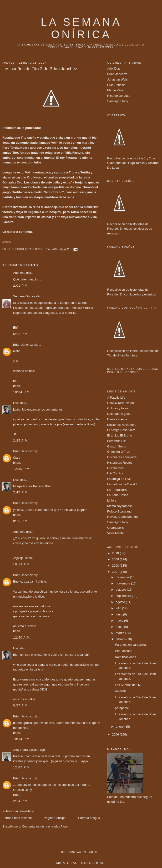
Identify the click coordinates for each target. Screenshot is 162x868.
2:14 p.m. (21, 801)
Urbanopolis (115, 528)
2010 (116, 553)
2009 (116, 559)
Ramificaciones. (126, 657)
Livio (16, 403)
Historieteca (115, 468)
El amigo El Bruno (120, 435)
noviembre (123, 583)
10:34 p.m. (22, 392)
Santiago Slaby (118, 101)
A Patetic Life (116, 398)
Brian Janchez (23, 345)
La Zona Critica (118, 495)
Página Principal (55, 818)
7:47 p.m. (21, 492)
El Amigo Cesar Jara (121, 430)
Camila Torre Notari (121, 403)
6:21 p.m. (21, 334)
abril (119, 627)
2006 (116, 734)
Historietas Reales (120, 463)
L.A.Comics (115, 473)
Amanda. (121, 691)
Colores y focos (118, 408)
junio (119, 614)
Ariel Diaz (114, 69)
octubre (121, 590)
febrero (121, 639)
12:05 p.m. (22, 767)
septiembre (124, 596)
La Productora (117, 490)
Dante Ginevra (117, 419)
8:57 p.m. (21, 705)
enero (120, 727)
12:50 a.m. (22, 637)
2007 (116, 572)
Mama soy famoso (120, 506)
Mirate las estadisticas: (81, 863)
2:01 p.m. (21, 286)
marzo (121, 633)
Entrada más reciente (17, 818)
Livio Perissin (116, 85)
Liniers (112, 500)
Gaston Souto (117, 446)
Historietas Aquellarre (122, 457)
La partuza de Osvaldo (123, 484)
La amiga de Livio (119, 479)
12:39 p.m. (22, 469)
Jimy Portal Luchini (26, 750)
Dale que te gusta (119, 414)
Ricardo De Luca (119, 96)
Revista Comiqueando (122, 517)
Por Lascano (124, 651)
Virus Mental (116, 533)
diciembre (123, 577)
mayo (120, 621)
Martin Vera (115, 90)
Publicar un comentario (18, 811)
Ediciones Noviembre (122, 425)
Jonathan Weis (117, 79)
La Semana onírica (81, 28)
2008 (116, 566)
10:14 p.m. (22, 739)
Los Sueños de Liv (128, 685)
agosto (121, 602)
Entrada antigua (89, 818)
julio (119, 608)
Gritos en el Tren (119, 452)
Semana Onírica (24, 296)
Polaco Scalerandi (120, 511)
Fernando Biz (116, 441)
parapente (122, 708)
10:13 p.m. (22, 564)
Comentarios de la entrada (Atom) (45, 826)
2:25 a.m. (21, 440)
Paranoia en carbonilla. (131, 645)
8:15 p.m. (21, 521)
